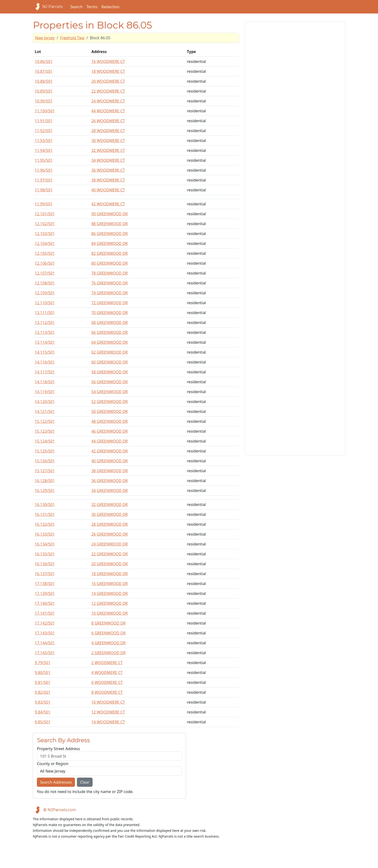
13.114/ (45, 342)
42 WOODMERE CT (108, 204)
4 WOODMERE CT (107, 673)
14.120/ (45, 402)
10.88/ (44, 81)
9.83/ (43, 702)
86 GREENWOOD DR (110, 234)
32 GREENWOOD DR (110, 505)
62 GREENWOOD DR (110, 352)
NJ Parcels (48, 7)
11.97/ (44, 180)
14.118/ (45, 382)
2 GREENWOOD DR (108, 653)
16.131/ (45, 514)
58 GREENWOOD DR (110, 372)
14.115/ (45, 352)
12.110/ (45, 303)
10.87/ (44, 71)
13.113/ (45, 332)
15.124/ (45, 441)
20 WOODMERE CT (108, 81)
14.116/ (45, 362)
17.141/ (45, 613)
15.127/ (45, 471)
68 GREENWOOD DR (110, 323)
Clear (85, 782)
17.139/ (45, 593)
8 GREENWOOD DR (108, 623)
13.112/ (45, 323)
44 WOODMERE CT (108, 111)
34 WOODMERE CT (108, 160)
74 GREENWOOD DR (110, 293)
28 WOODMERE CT (108, 131)
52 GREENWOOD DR (110, 402)
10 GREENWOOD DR (110, 613)
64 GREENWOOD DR (110, 342)
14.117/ (45, 372)
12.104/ (45, 243)
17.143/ (45, 633)
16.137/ (45, 574)
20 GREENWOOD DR (110, 564)
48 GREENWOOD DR (110, 421)
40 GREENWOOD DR (110, 461)
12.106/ (45, 263)
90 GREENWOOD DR (110, 214)
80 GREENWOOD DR (110, 263)
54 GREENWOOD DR (110, 392)
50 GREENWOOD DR (110, 411)
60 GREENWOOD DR (110, 362)
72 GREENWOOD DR (110, 303)
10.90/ (44, 101)
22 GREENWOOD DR (110, 554)
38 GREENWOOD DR (110, 471)
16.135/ (45, 554)
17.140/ (45, 603)
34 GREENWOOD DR (110, 491)
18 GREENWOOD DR (110, 574)
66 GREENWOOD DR (110, 332)
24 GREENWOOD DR (110, 544)
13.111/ (45, 313)
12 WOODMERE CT (108, 712)
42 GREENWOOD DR (110, 451)
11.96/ (44, 170)
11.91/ (44, 121)
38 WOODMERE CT (108, 180)
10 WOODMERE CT (108, 702)
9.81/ (43, 682)
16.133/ (45, 534)
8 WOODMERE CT (107, 692)
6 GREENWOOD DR (108, 633)
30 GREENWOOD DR (110, 514)
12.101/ (45, 214)
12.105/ (45, 253)
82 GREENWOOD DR (110, 253)
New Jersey (45, 38)
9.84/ (43, 712)
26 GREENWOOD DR (110, 534)
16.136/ (45, 564)
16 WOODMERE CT (108, 61)
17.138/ (45, 584)
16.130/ (45, 505)
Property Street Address (58, 749)
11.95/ (44, 160)
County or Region (53, 764)
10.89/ (44, 91)
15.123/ (45, 431)
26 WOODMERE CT (108, 121)
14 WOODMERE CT (108, 722)
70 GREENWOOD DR (110, 313)
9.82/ (43, 692)
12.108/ (45, 283)
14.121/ (45, 411)
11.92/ (44, 131)
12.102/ (45, 224)
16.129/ (45, 491)
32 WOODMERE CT (108, 150)
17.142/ (45, 623)
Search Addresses (56, 782)
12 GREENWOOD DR (110, 603)
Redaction (111, 7)
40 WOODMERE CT (108, 190)
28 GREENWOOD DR (110, 524)
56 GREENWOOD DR (110, 382)
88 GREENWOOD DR (110, 224)
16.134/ (45, 544)
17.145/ (45, 653)
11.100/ (45, 111)
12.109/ (45, 293)
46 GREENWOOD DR (110, 431)
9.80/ (43, 673)
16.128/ (45, 481)
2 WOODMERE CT (107, 663)
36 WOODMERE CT (108, 170)
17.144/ (45, 643)
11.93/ (44, 141)
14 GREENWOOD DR (110, 593)
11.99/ (44, 204)
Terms (92, 7)
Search (77, 7)
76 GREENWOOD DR (110, 283)
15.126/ (45, 461)
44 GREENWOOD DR (110, 441)
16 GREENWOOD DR (110, 584)
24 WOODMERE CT (108, 101)
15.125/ (45, 451)
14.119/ (45, 392)
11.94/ (44, 150)
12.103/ (45, 234)
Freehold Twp (72, 38)
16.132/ (45, 524)
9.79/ (43, 663)
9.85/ (43, 722)
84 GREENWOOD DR (110, 243)
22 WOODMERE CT (108, 91)
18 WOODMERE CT (108, 71)
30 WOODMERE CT (108, 141)
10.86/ (44, 61)
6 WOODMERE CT (107, 682)
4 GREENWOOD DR (108, 643)
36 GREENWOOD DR (110, 481)
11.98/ (44, 190)
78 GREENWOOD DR (110, 273)
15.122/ (45, 421)
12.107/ (45, 273)
